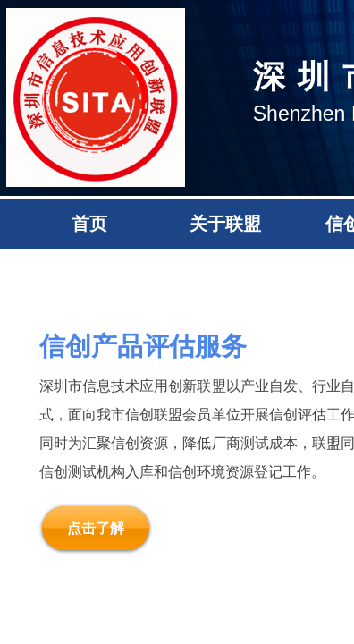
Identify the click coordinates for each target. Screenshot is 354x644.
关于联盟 (225, 224)
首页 (89, 224)
